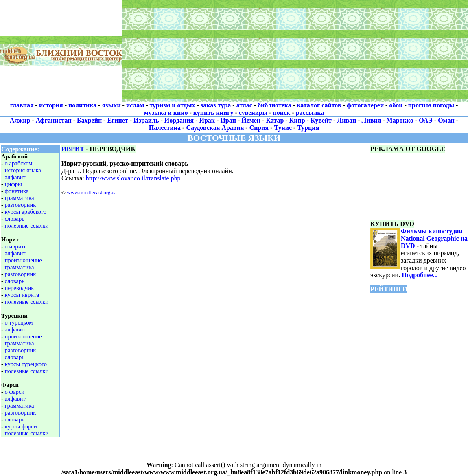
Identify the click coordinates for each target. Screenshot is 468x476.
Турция (308, 128)
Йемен (251, 120)
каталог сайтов (319, 105)
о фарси (15, 392)
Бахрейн (89, 120)
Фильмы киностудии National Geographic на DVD (434, 238)
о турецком (19, 322)
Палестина (165, 128)
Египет (117, 120)
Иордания (179, 120)
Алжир (20, 120)
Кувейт (321, 120)
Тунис (283, 128)
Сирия (259, 128)
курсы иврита (22, 295)
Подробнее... (420, 275)
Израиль (146, 120)
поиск (282, 113)
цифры (13, 184)
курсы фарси (21, 426)
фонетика (17, 191)
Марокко (400, 120)
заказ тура (216, 105)
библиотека (274, 105)
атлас (244, 105)
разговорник (21, 205)
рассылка (310, 113)
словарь (15, 219)
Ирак (207, 120)
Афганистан (54, 120)
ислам (135, 105)
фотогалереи (365, 105)
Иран (228, 120)
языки (112, 105)
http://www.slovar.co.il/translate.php (133, 178)
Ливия (372, 120)
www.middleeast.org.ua (92, 192)
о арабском (19, 163)
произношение (23, 260)
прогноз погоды (431, 105)
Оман (446, 120)
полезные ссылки (27, 226)
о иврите (16, 246)
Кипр (297, 120)
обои (396, 105)
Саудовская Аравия (215, 128)
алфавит (15, 177)
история (51, 105)
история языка (23, 170)
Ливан (347, 120)
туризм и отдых (172, 105)
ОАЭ (426, 120)
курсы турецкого (26, 364)
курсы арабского (26, 212)
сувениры (253, 113)
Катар (275, 120)
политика (82, 105)
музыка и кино (166, 113)
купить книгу (213, 113)
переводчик (20, 288)
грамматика (20, 198)
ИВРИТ (73, 149)
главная (22, 105)
